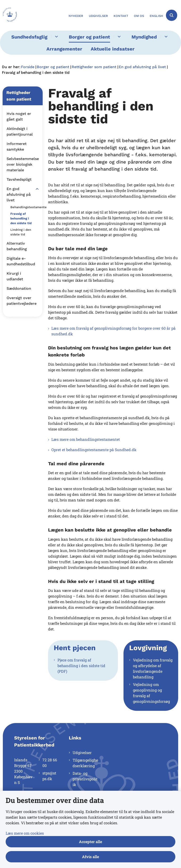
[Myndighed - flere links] (165, 37)
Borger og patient (89, 37)
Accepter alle (90, 842)
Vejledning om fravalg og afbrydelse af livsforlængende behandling (153, 668)
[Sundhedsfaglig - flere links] (56, 37)
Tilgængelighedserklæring (85, 763)
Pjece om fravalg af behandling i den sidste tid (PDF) (81, 666)
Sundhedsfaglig (29, 37)
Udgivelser (82, 753)
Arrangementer (64, 49)
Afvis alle (90, 857)
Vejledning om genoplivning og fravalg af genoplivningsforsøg (151, 693)
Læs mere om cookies (25, 833)
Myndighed (144, 37)
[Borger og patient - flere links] (118, 37)
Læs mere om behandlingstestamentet (86, 439)
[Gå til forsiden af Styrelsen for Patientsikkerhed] (8, 15)
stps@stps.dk (49, 776)
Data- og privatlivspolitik (85, 779)
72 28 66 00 (50, 763)
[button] (36, 189)
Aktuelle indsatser (113, 49)
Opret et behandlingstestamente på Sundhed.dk (94, 450)
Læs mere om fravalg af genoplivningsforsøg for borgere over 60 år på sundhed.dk (113, 331)
